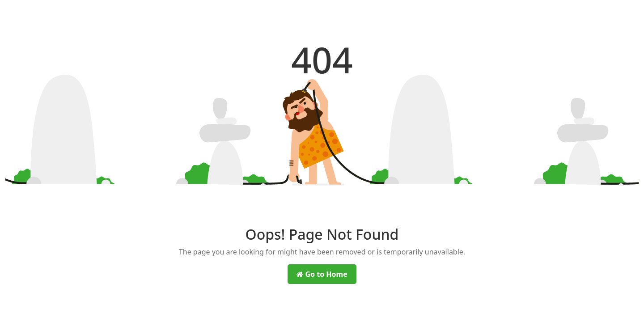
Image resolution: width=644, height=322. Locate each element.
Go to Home (322, 274)
